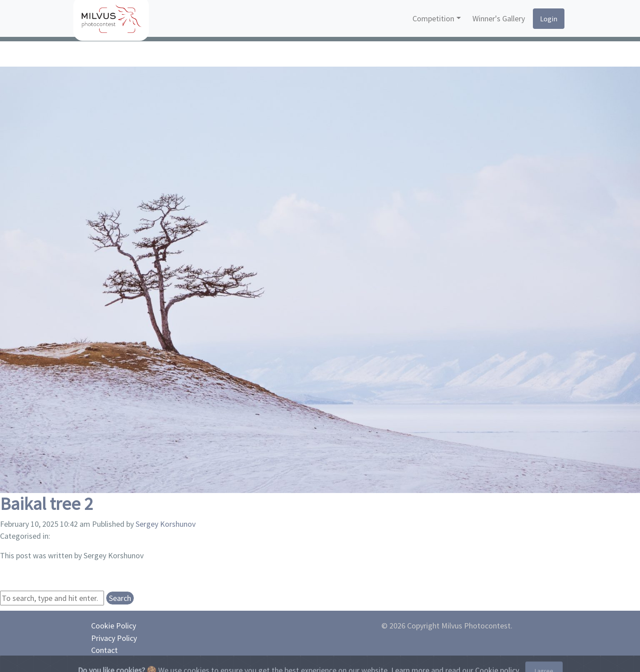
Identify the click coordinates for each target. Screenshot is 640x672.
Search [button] (120, 598)
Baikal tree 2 (46, 504)
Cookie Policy (114, 626)
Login (549, 19)
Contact (104, 650)
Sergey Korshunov (166, 524)
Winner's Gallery (499, 18)
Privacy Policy (114, 638)
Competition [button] (433, 18)
